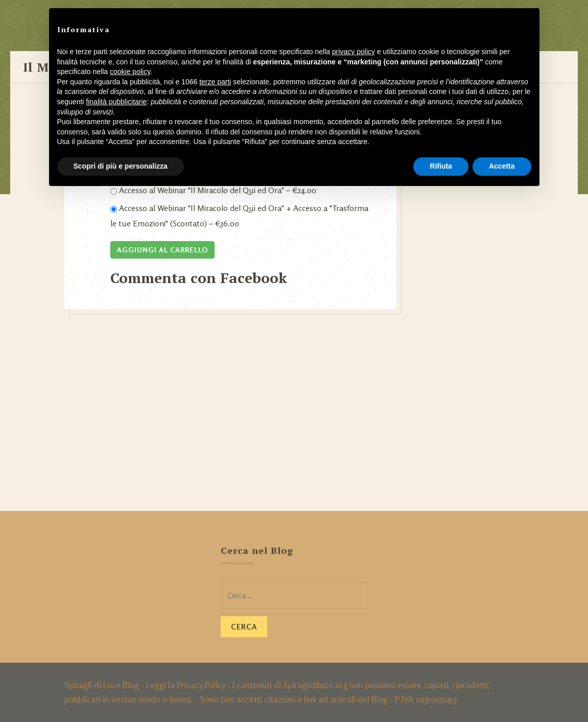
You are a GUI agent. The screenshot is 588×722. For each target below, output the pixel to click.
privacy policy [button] (354, 52)
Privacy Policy (201, 685)
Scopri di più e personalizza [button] (121, 166)
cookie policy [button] (130, 72)
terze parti (215, 82)
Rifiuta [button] (441, 166)
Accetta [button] (502, 166)
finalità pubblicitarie (116, 102)
